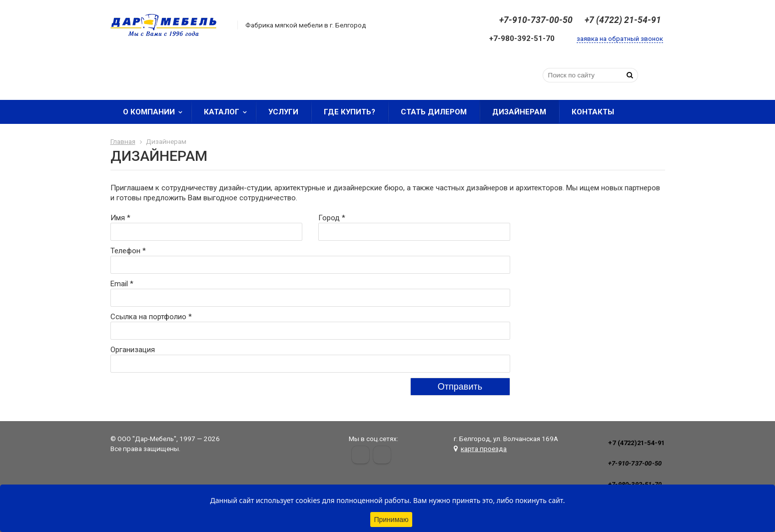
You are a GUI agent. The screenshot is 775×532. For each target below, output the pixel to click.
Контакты (593, 112)
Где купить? (350, 112)
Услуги (283, 112)
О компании (156, 112)
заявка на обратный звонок (620, 39)
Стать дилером (434, 112)
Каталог (229, 112)
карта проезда (484, 449)
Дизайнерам (519, 112)
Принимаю (391, 520)
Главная (123, 141)
